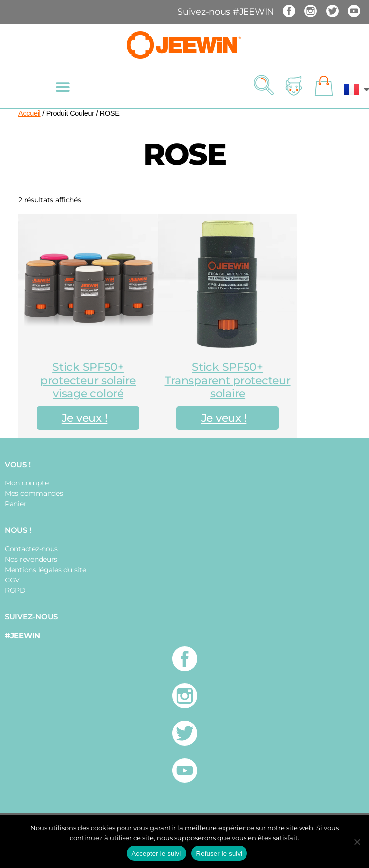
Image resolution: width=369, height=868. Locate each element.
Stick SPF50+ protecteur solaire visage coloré (88, 380)
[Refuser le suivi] (357, 842)
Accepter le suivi (157, 853)
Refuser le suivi (219, 853)
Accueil (30, 113)
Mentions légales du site (46, 570)
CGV (12, 580)
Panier (16, 504)
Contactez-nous (31, 549)
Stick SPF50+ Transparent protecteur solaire (228, 380)
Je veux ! (85, 418)
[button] (62, 87)
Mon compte (27, 483)
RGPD (15, 590)
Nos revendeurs (31, 559)
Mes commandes (34, 493)
